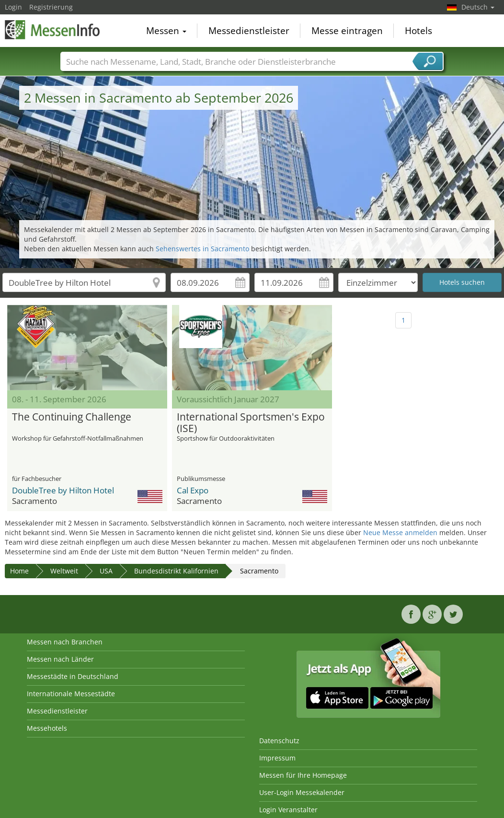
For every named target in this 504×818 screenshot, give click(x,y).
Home (19, 571)
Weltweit (64, 571)
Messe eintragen (347, 31)
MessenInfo (53, 30)
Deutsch (478, 7)
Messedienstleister (249, 31)
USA (106, 571)
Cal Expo (193, 490)
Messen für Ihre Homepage (303, 775)
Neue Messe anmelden (400, 532)
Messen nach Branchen (65, 642)
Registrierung (51, 7)
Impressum (277, 758)
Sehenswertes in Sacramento (202, 249)
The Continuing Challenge (72, 417)
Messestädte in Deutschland (73, 676)
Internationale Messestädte (71, 694)
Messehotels (47, 728)
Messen (166, 31)
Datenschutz (279, 741)
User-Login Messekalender (302, 792)
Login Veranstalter (288, 810)
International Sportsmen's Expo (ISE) (251, 423)
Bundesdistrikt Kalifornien (176, 571)
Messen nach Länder (60, 659)
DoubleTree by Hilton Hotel (63, 490)
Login (13, 7)
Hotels (418, 31)
